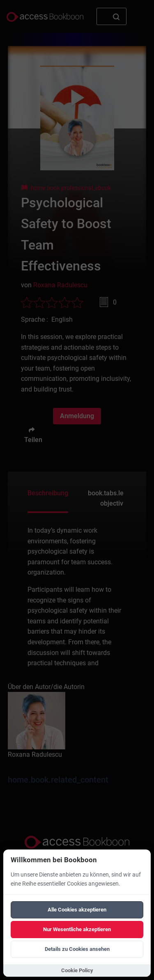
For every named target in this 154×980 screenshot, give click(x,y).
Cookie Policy (77, 970)
